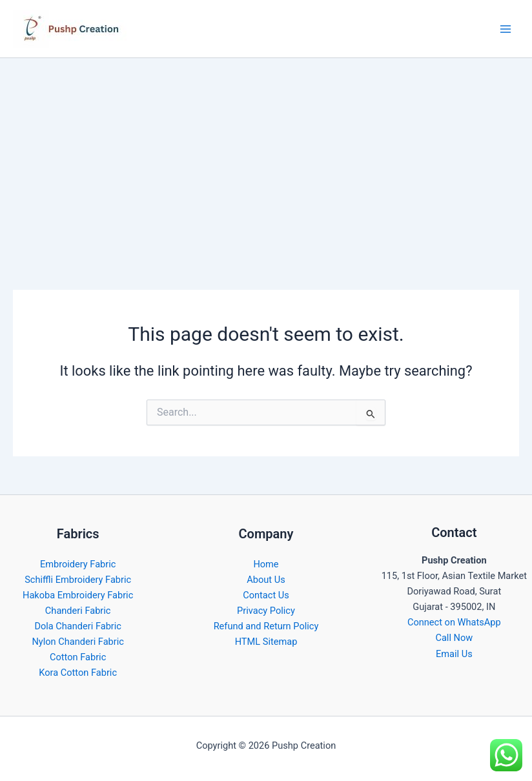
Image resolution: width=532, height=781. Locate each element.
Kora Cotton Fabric (78, 673)
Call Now (454, 638)
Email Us (454, 654)
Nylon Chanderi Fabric (77, 642)
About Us (266, 580)
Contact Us (266, 595)
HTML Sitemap (266, 642)
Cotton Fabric (78, 657)
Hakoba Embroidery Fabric (78, 595)
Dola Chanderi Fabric (78, 626)
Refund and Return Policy (266, 626)
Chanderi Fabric (78, 611)
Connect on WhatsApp (454, 622)
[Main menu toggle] (506, 29)
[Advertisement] (266, 155)
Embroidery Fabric (78, 564)
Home (266, 564)
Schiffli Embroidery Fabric (78, 580)
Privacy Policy (266, 611)
